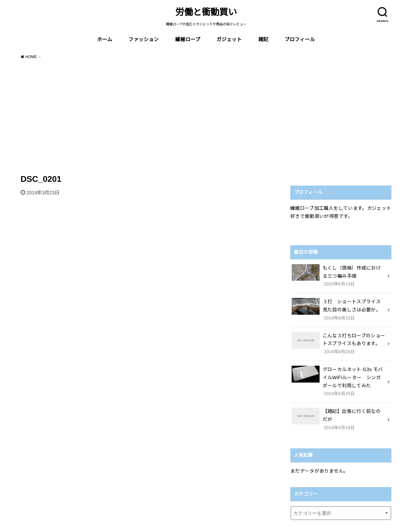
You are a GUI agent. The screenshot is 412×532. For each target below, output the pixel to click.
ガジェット (229, 39)
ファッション (144, 39)
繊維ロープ (188, 39)
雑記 (263, 39)
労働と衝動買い (206, 12)
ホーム (105, 39)
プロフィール (300, 39)
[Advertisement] (206, 115)
